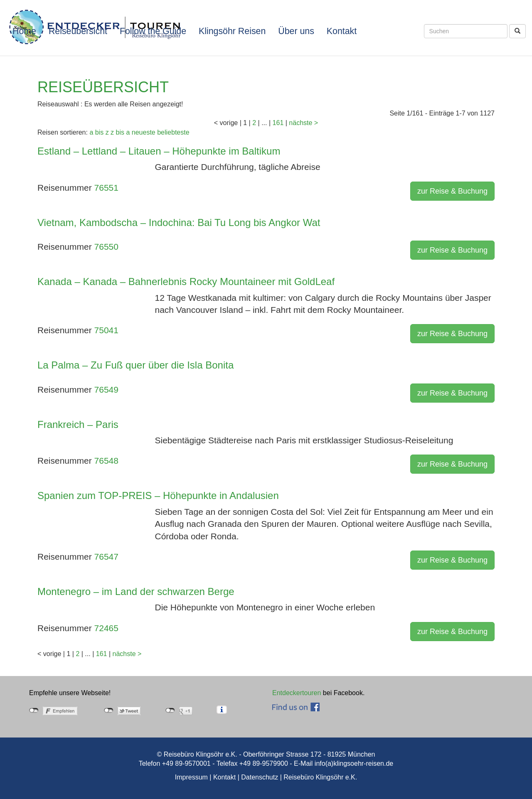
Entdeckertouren (297, 693)
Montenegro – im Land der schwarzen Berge (136, 591)
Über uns (296, 31)
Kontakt (342, 31)
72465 (106, 628)
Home (24, 31)
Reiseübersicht (78, 31)
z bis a (120, 132)
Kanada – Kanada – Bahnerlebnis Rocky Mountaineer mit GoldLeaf (186, 281)
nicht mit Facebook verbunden (34, 710)
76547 (106, 557)
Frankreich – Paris (78, 424)
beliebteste (173, 132)
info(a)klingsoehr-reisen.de (354, 763)
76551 (106, 188)
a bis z (99, 132)
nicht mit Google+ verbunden (170, 710)
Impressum (191, 777)
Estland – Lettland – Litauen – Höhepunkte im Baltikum (159, 151)
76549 (106, 390)
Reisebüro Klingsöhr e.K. (320, 777)
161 (278, 123)
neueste (144, 132)
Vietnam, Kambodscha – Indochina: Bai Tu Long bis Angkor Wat (179, 222)
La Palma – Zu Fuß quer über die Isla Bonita (135, 365)
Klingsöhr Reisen (232, 31)
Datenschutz (260, 777)
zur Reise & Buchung (452, 191)
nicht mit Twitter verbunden (109, 710)
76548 (106, 461)
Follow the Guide (153, 31)
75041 (106, 330)
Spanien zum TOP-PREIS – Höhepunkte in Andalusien (158, 495)
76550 (106, 247)
